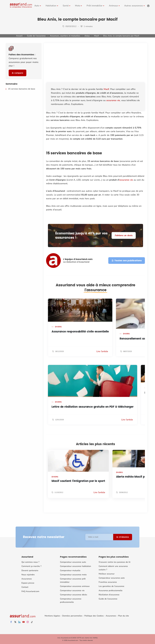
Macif (96, 36)
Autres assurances (134, 6)
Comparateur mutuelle (70, 571)
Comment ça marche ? (31, 566)
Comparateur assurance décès (74, 595)
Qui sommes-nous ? (30, 562)
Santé (66, 6)
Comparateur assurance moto (73, 575)
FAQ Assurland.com (30, 591)
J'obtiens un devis (124, 235)
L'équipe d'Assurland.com (78, 259)
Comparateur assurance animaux (75, 586)
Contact (25, 587)
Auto (37, 6)
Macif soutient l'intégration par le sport (78, 481)
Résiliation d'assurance (109, 595)
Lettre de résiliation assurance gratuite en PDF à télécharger (93, 407)
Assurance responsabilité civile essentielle (80, 332)
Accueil (19, 36)
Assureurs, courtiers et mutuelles (65, 36)
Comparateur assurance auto (73, 562)
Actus (87, 36)
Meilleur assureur (107, 574)
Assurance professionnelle (111, 590)
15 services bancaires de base (22, 89)
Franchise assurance (108, 582)
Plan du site (124, 616)
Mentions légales (52, 616)
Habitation (51, 6)
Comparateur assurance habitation (75, 566)
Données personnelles (72, 616)
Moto (78, 6)
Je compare (17, 73)
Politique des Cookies (94, 616)
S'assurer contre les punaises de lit (115, 562)
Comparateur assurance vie (72, 590)
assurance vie (113, 100)
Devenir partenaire (30, 571)
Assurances (27, 579)
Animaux (113, 6)
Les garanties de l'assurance (111, 586)
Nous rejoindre (28, 575)
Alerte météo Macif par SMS (135, 477)
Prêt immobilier (95, 6)
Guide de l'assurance (36, 36)
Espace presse (28, 583)
